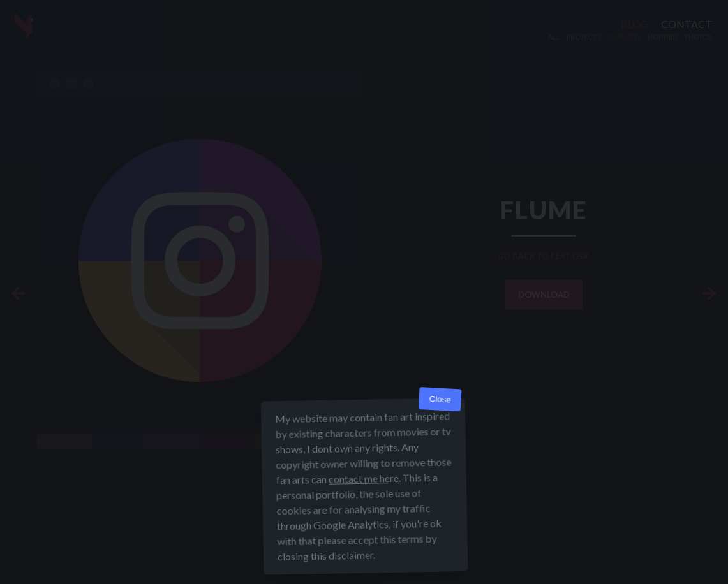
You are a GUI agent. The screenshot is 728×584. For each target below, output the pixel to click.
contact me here (363, 478)
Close (440, 399)
